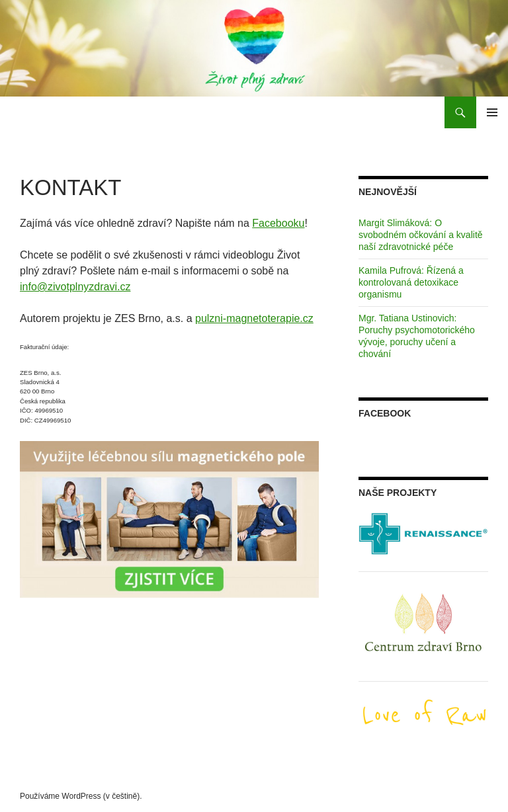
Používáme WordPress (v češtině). (81, 796)
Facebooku (278, 223)
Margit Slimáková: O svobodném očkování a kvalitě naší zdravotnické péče (421, 235)
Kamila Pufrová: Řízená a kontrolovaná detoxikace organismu (411, 282)
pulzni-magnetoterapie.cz (254, 318)
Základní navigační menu (492, 112)
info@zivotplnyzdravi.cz (75, 287)
